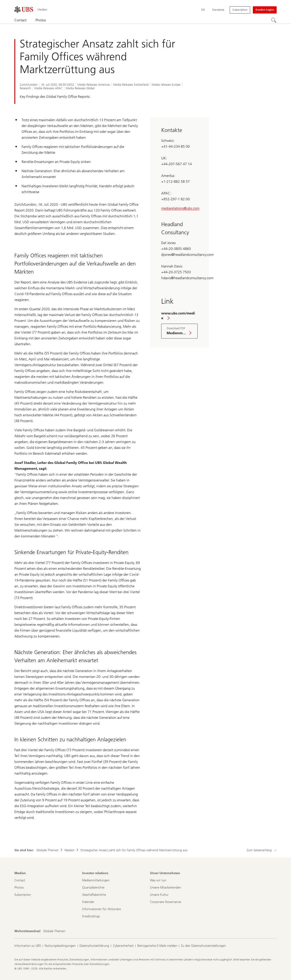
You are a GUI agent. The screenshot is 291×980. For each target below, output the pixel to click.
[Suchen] (274, 20)
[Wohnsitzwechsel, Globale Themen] (54, 931)
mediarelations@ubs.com (180, 208)
